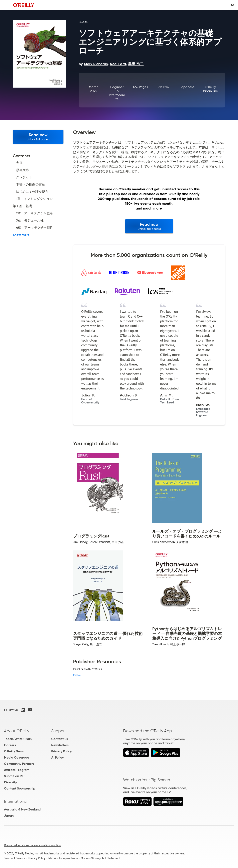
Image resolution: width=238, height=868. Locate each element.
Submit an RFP (15, 776)
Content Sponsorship (20, 788)
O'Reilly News (14, 751)
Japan (9, 816)
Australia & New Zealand (22, 809)
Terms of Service (15, 858)
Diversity (10, 782)
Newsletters (60, 745)
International (16, 801)
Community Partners (19, 764)
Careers (10, 745)
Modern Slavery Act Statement (100, 858)
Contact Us (60, 739)
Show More (21, 235)
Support (59, 731)
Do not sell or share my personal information (33, 845)
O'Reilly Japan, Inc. (210, 89)
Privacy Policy (61, 751)
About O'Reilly (17, 731)
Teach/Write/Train (18, 739)
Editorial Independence (63, 858)
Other (77, 675)
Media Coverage (17, 757)
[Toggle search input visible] (233, 5)
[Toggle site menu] (5, 5)
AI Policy (57, 757)
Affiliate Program (17, 770)
